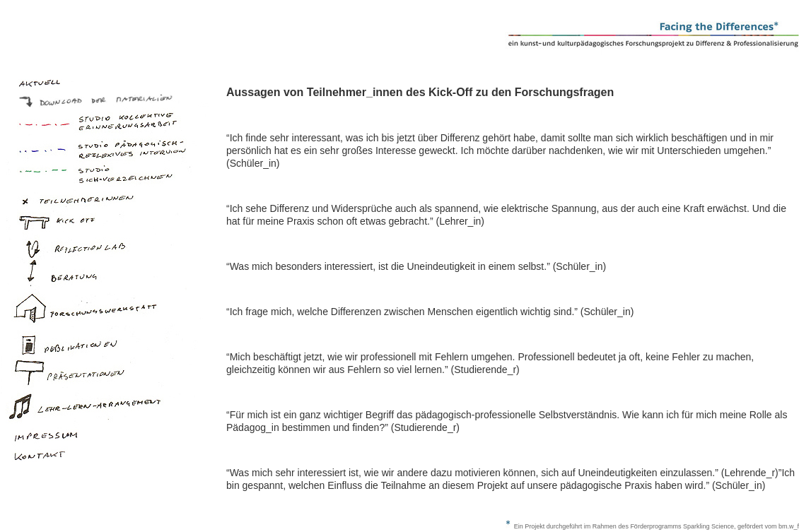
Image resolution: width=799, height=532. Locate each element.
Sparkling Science (708, 526)
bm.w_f (789, 526)
